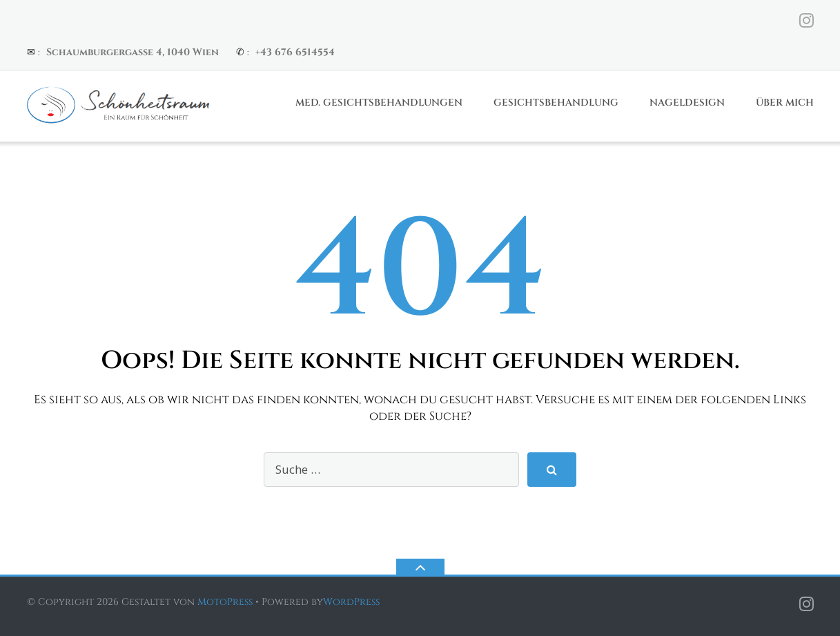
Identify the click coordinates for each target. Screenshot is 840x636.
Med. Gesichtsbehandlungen (379, 103)
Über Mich (785, 103)
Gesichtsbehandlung (556, 103)
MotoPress (225, 602)
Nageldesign (687, 103)
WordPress (351, 602)
